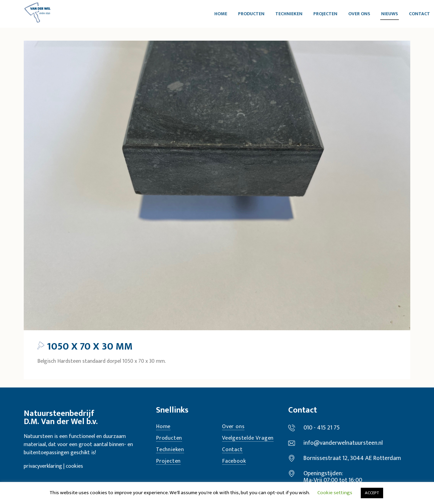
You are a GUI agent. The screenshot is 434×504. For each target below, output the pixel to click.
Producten (169, 438)
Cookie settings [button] (335, 493)
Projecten (168, 461)
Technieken (170, 450)
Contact (232, 450)
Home (163, 427)
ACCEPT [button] (372, 493)
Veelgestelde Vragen (248, 438)
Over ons (233, 427)
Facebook (234, 461)
